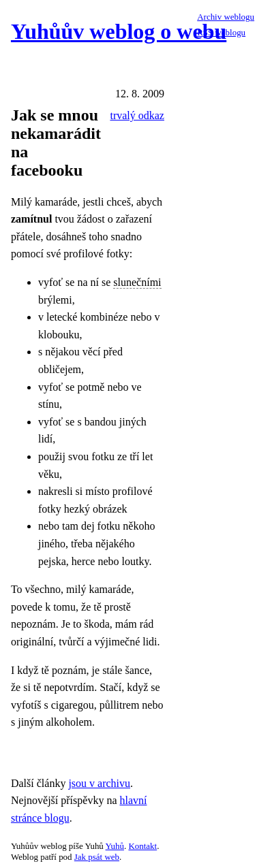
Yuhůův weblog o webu (119, 31)
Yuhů (115, 846)
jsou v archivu (99, 783)
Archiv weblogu (226, 17)
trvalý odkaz (137, 115)
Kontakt (142, 846)
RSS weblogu (221, 32)
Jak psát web (97, 857)
